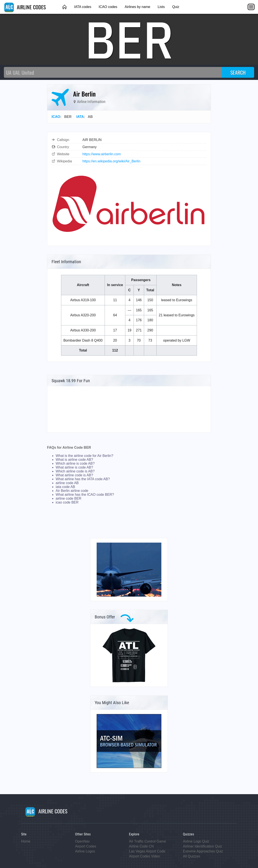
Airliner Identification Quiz (202, 846)
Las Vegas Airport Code (147, 851)
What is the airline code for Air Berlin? (84, 456)
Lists (161, 7)
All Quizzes (192, 856)
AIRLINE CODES (25, 7)
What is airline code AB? (74, 460)
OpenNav (82, 841)
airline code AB (67, 483)
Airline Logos (85, 851)
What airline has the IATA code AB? (83, 479)
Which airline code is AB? (75, 471)
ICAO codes (108, 7)
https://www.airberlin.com (102, 154)
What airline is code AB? (74, 467)
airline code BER (68, 498)
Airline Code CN (141, 846)
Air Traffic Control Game (147, 841)
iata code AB (65, 487)
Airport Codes (86, 846)
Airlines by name (137, 7)
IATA (80, 117)
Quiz (176, 7)
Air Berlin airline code (72, 491)
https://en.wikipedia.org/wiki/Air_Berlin (111, 161)
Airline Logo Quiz (196, 841)
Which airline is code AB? (75, 463)
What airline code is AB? (74, 475)
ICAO (56, 117)
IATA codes (83, 7)
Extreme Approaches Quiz (203, 851)
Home (26, 841)
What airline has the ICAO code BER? (85, 495)
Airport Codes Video (144, 856)
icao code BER (67, 502)
